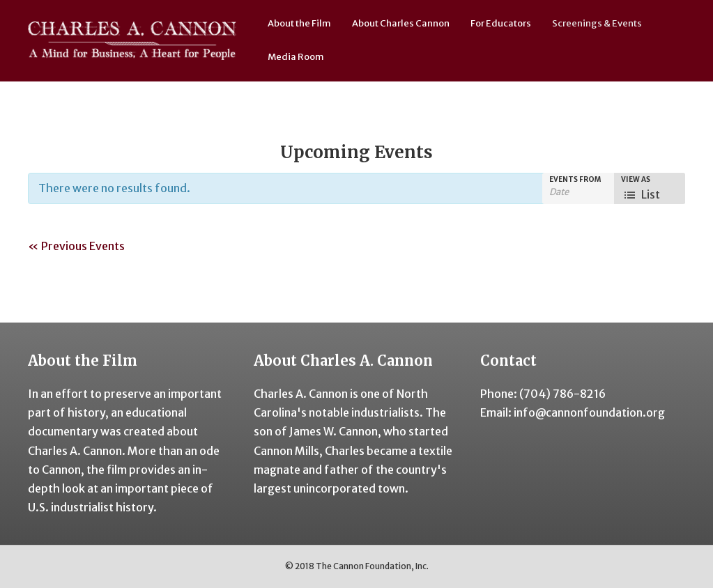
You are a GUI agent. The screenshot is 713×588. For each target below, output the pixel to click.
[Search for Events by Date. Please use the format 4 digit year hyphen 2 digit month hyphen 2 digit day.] (579, 192)
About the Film (299, 23)
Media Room (296, 57)
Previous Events (76, 246)
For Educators (501, 23)
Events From (575, 180)
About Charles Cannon (401, 23)
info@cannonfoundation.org (589, 412)
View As (636, 180)
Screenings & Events (597, 23)
